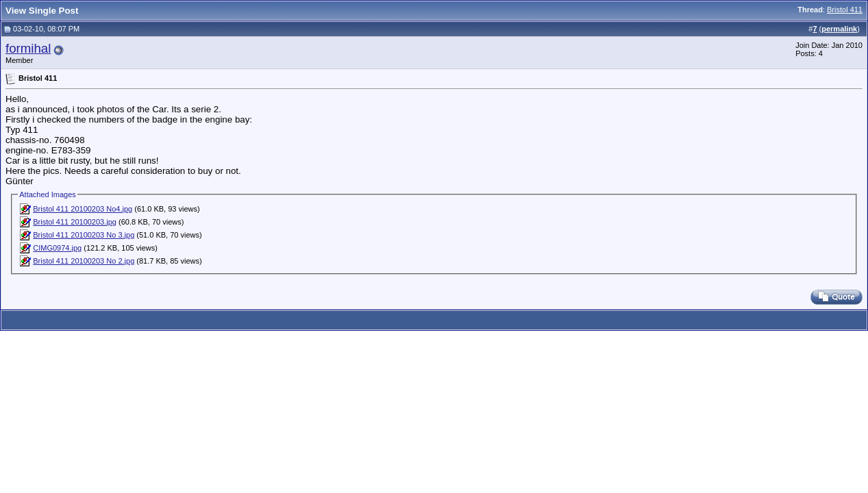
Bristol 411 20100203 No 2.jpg (84, 261)
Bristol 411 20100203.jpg (75, 222)
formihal (28, 48)
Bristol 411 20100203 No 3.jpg (84, 235)
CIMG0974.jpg (57, 248)
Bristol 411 (845, 10)
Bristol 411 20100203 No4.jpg (83, 209)
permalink (839, 29)
